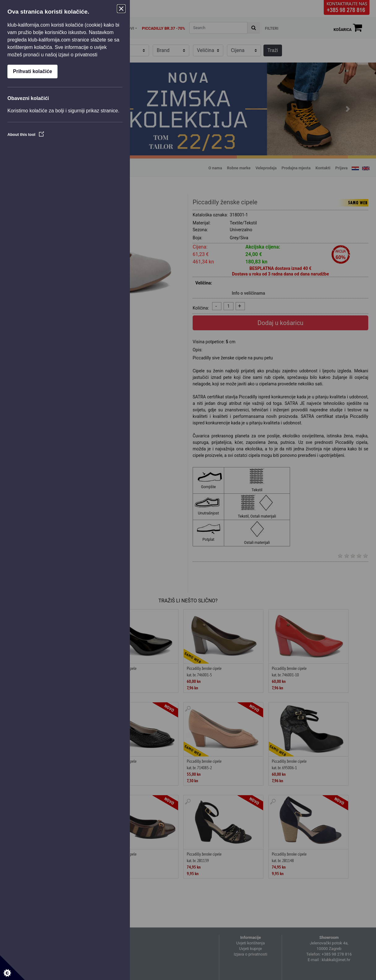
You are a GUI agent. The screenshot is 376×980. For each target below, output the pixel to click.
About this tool (26, 134)
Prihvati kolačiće (32, 71)
